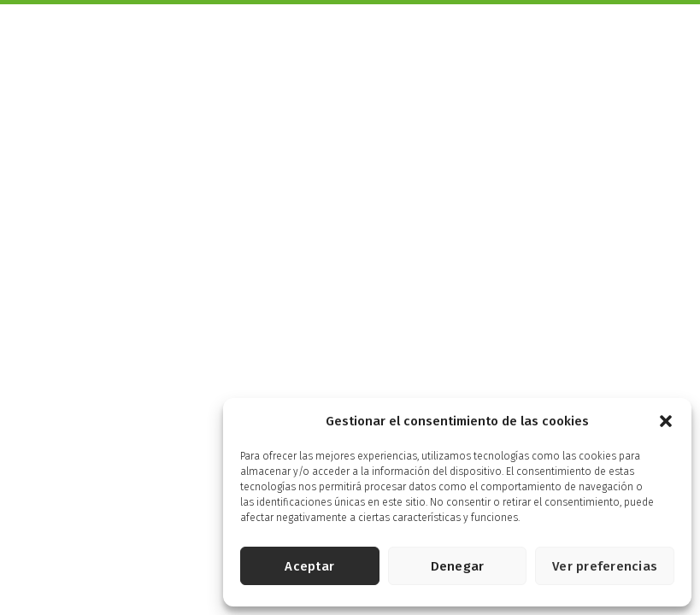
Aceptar (309, 566)
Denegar (458, 566)
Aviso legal (122, 455)
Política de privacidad (212, 455)
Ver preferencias (605, 566)
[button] (666, 421)
